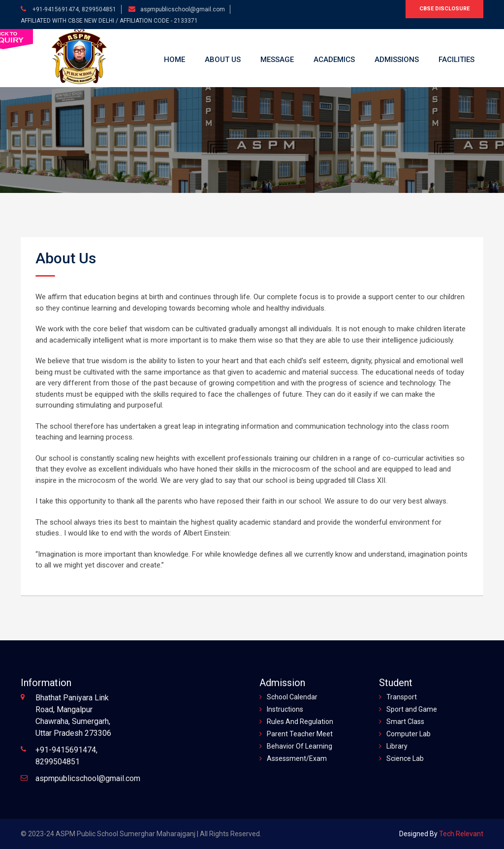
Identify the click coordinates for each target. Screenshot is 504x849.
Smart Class (405, 722)
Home (174, 60)
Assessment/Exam (297, 758)
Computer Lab (409, 734)
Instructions (285, 709)
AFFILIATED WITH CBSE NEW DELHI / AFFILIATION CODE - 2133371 (109, 21)
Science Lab (405, 758)
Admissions (397, 60)
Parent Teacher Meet (300, 734)
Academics (334, 60)
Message (277, 60)
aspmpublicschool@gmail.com (183, 9)
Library (397, 746)
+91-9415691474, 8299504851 (74, 9)
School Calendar (292, 697)
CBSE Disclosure (444, 9)
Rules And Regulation (300, 722)
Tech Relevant (460, 834)
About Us (223, 60)
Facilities (457, 60)
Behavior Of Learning (299, 746)
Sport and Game (412, 709)
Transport (402, 697)
